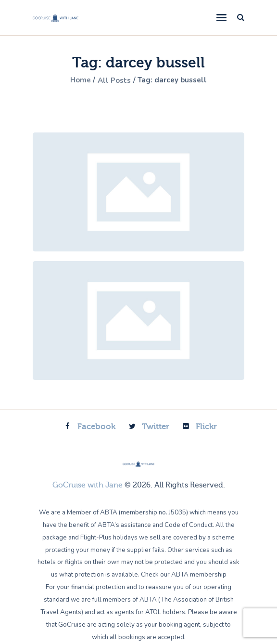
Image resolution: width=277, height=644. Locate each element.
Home (77, 80)
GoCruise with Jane (88, 485)
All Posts (113, 80)
